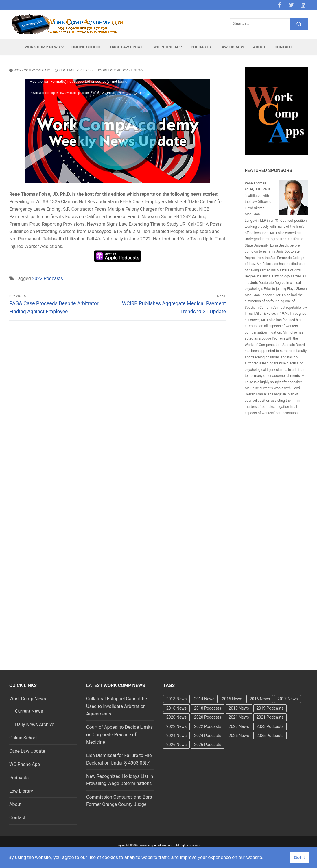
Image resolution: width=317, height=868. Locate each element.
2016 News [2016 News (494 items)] (260, 699)
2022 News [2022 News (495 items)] (176, 726)
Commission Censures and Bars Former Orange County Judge (119, 801)
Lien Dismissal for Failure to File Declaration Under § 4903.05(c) (119, 759)
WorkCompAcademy (30, 70)
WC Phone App (25, 764)
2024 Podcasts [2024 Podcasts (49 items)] (208, 736)
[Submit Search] (299, 24)
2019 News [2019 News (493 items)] (239, 708)
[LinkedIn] (303, 5)
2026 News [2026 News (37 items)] (176, 745)
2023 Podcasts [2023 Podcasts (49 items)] (270, 726)
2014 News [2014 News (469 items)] (204, 699)
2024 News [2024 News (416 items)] (176, 736)
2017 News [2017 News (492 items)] (287, 699)
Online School (23, 738)
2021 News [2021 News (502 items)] (239, 717)
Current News (29, 711)
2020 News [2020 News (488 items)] (176, 717)
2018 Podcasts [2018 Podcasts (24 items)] (208, 708)
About (15, 804)
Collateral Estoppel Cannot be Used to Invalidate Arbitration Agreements (117, 706)
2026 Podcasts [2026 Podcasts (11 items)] (208, 745)
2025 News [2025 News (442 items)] (239, 736)
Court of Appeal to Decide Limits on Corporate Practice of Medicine (119, 735)
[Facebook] (279, 5)
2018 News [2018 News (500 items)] (176, 708)
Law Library (21, 791)
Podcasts (19, 778)
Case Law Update (27, 751)
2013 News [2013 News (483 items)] (176, 699)
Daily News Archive (35, 724)
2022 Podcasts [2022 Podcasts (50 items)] (208, 726)
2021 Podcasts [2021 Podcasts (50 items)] (270, 717)
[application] (118, 131)
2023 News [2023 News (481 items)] (239, 726)
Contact (17, 818)
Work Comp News (28, 699)
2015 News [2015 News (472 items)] (232, 699)
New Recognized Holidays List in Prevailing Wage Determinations (120, 780)
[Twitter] (291, 5)
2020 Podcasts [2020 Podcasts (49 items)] (208, 717)
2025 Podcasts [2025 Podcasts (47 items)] (270, 736)
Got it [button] (299, 858)
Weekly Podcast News (121, 70)
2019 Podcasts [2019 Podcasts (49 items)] (270, 708)
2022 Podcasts (48, 278)
